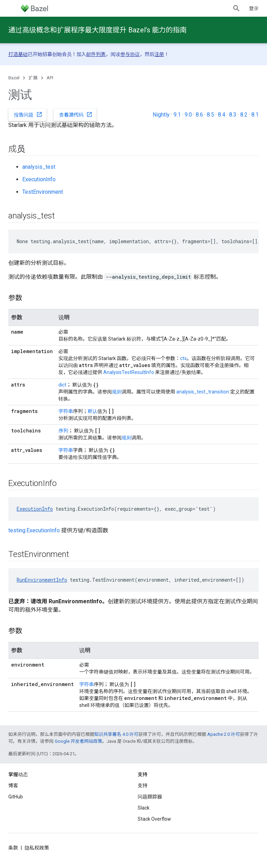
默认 (92, 411)
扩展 (33, 78)
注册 (159, 54)
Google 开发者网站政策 (78, 741)
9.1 (177, 115)
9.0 (188, 115)
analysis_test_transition (203, 392)
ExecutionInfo (39, 179)
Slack (144, 808)
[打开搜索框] (236, 8)
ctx (183, 358)
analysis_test (39, 167)
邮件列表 (96, 54)
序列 (63, 431)
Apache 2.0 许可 (224, 734)
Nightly (161, 115)
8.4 (222, 115)
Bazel (14, 78)
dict (62, 385)
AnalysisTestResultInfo (129, 372)
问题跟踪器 (150, 797)
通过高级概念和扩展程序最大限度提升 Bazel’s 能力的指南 (98, 30)
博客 (13, 786)
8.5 (211, 115)
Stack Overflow (154, 819)
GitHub (16, 797)
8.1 (255, 115)
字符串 (66, 411)
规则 (117, 392)
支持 (143, 786)
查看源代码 (76, 114)
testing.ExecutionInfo (34, 530)
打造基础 (18, 54)
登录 (254, 8)
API (50, 78)
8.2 (244, 115)
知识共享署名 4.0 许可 (116, 734)
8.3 (233, 115)
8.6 (199, 115)
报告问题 (28, 114)
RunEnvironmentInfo (42, 580)
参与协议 (130, 54)
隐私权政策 (37, 848)
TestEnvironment (43, 192)
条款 (13, 848)
